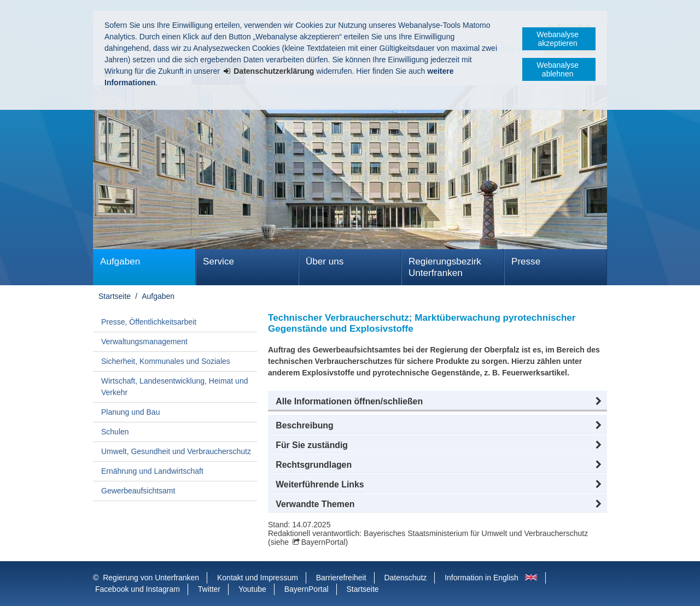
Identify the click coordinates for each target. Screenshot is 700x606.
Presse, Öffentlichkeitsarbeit (149, 322)
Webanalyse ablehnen (558, 69)
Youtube (252, 589)
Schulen (115, 432)
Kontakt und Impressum (258, 578)
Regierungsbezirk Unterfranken (445, 267)
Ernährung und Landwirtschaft (152, 471)
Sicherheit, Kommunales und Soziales (166, 361)
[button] (437, 402)
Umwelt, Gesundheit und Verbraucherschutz (176, 451)
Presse (526, 261)
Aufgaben (120, 261)
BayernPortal (323, 542)
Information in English (482, 578)
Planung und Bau (130, 412)
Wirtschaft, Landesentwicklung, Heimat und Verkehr (174, 387)
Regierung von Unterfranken (151, 578)
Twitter (209, 589)
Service (218, 261)
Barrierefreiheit (341, 578)
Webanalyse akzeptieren (558, 39)
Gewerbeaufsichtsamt (138, 491)
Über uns (325, 261)
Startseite (115, 296)
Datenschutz (405, 578)
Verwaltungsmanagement (144, 342)
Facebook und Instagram (138, 589)
